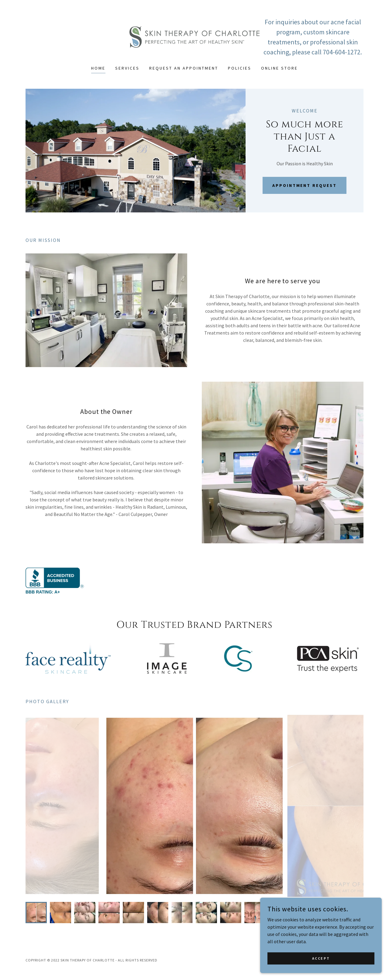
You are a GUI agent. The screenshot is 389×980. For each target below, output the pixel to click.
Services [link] (127, 68)
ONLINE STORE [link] (279, 68)
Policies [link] (240, 68)
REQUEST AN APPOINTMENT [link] (184, 68)
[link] (195, 36)
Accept (321, 958)
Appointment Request (305, 185)
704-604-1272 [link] (342, 52)
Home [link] (98, 68)
